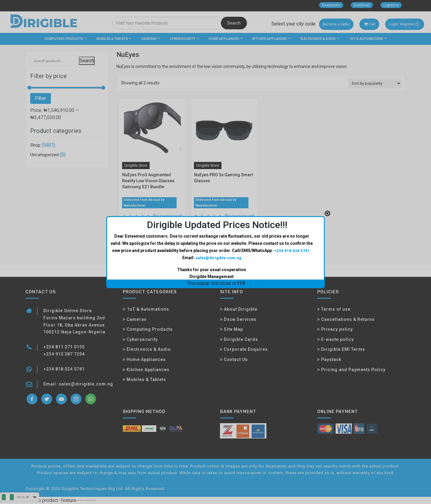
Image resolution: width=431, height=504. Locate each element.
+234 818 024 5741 (292, 227)
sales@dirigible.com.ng (218, 234)
